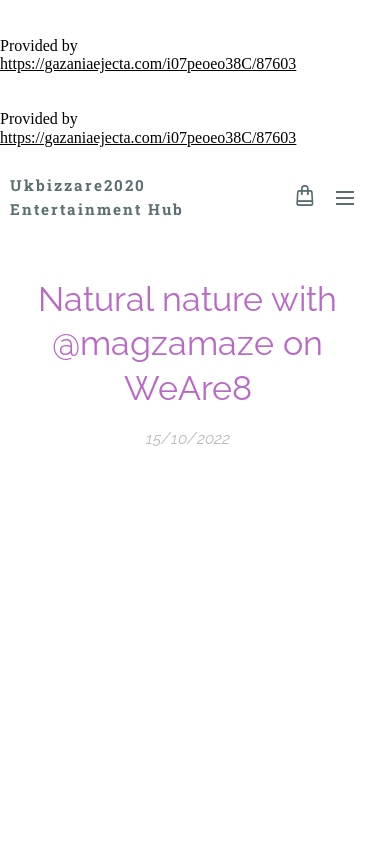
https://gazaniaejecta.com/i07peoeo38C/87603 (148, 63)
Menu (345, 198)
